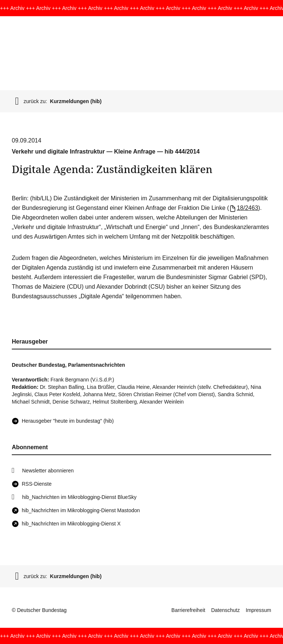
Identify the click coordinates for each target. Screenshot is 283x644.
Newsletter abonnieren (48, 471)
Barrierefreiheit (188, 610)
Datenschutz (226, 610)
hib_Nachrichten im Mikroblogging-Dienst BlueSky (79, 497)
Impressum (258, 610)
